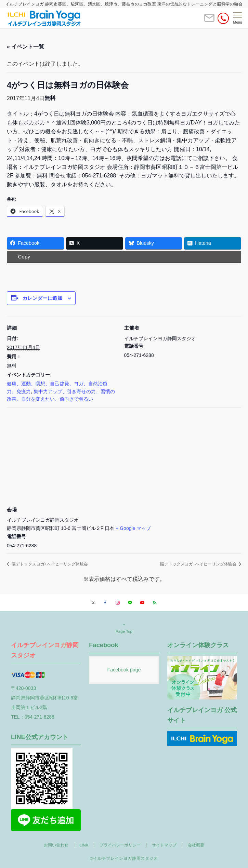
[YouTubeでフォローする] (142, 603)
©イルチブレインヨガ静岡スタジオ (124, 858)
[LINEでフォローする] (130, 603)
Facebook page (124, 670)
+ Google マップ (133, 528)
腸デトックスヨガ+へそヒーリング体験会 (49, 564)
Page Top (124, 628)
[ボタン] (209, 21)
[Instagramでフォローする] (118, 603)
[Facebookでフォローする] (105, 603)
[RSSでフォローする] (155, 603)
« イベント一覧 (25, 47)
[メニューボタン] (238, 18)
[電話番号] (223, 18)
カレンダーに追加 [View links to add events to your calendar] (42, 298)
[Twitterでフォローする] (93, 603)
